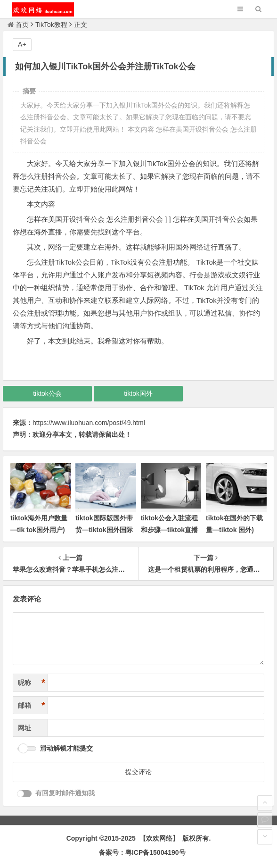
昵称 (32, 683)
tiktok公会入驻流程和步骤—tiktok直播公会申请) (169, 530)
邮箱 (32, 705)
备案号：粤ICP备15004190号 (142, 852)
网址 (24, 728)
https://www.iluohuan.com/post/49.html (89, 423)
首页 (18, 25)
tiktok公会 (47, 393)
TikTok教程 (51, 25)
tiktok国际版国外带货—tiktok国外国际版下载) (104, 530)
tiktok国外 (138, 393)
